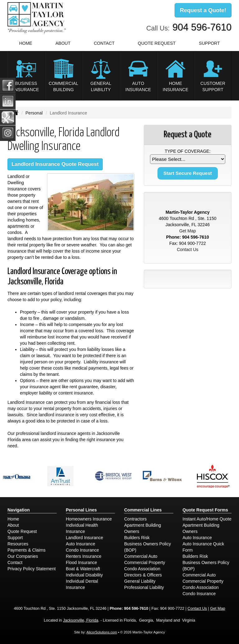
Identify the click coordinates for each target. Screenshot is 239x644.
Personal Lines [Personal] (82, 510)
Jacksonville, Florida (80, 620)
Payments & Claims (26, 550)
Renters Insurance (84, 556)
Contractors (135, 519)
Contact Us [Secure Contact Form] (187, 250)
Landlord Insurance (85, 538)
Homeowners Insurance (89, 519)
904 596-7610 (202, 27)
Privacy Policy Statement (32, 569)
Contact (104, 43)
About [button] (63, 43)
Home (26, 43)
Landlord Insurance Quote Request (55, 164)
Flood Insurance (82, 562)
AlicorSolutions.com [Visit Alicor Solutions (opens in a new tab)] (102, 632)
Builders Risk (137, 538)
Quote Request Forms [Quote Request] (205, 510)
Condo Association (142, 569)
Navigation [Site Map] (19, 510)
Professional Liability (144, 587)
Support (15, 538)
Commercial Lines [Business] (143, 510)
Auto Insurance (81, 544)
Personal (34, 113)
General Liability (140, 581)
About (13, 525)
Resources (18, 544)
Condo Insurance (83, 550)
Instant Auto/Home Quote (207, 519)
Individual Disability (84, 575)
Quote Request (22, 531)
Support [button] (209, 43)
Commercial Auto (141, 556)
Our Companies (23, 556)
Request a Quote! (203, 10)
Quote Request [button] (157, 43)
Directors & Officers (143, 575)
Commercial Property (145, 562)
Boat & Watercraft (83, 569)
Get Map (188, 231)
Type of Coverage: (187, 151)
